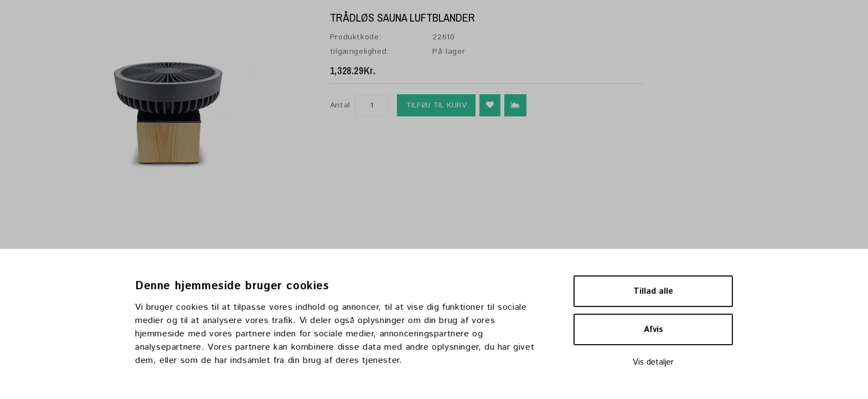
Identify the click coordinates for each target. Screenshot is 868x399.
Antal (340, 105)
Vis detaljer (653, 362)
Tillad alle (653, 291)
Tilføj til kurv (436, 105)
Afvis (653, 329)
